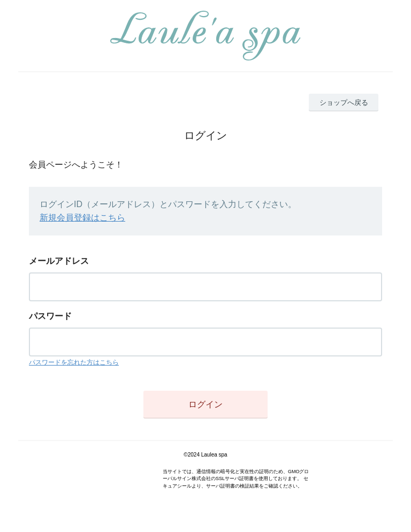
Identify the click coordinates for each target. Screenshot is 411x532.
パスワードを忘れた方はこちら (74, 362)
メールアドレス (59, 261)
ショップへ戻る (344, 102)
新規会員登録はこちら (82, 218)
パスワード (50, 316)
